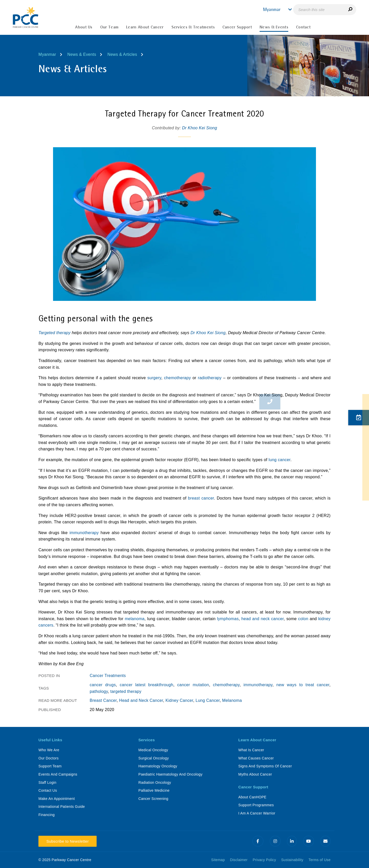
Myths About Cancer (255, 774)
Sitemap (218, 860)
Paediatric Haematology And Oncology (170, 774)
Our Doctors (49, 758)
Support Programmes (256, 805)
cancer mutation (193, 685)
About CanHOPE (252, 797)
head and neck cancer (263, 619)
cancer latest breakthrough (146, 685)
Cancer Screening (153, 799)
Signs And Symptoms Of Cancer (265, 766)
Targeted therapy (55, 333)
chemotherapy (177, 378)
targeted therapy (126, 691)
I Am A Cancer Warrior (257, 813)
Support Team (50, 766)
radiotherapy (210, 378)
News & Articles (122, 54)
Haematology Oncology (158, 766)
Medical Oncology (153, 750)
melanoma (135, 619)
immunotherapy (84, 533)
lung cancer (279, 460)
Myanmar (47, 54)
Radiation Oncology (155, 782)
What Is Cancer (251, 750)
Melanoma (232, 700)
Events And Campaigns (58, 774)
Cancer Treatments (108, 676)
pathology (99, 691)
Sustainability (292, 860)
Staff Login (47, 782)
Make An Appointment (57, 799)
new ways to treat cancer (303, 685)
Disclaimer (239, 860)
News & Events (82, 54)
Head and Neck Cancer (141, 700)
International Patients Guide (62, 807)
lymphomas (228, 619)
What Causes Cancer (256, 758)
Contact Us (48, 790)
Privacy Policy (264, 860)
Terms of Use (320, 860)
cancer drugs (103, 685)
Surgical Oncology (154, 758)
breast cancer (201, 498)
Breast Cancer (103, 700)
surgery (154, 378)
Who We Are (49, 750)
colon (303, 619)
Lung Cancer (208, 700)
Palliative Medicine (154, 790)
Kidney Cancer (179, 700)
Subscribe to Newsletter (68, 841)
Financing (47, 815)
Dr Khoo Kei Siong (200, 128)
